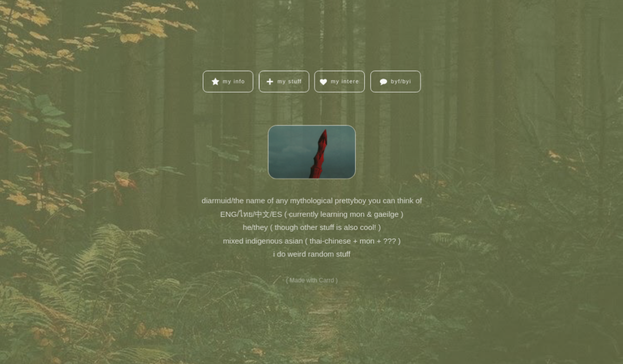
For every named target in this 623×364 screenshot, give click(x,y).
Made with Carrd (312, 280)
